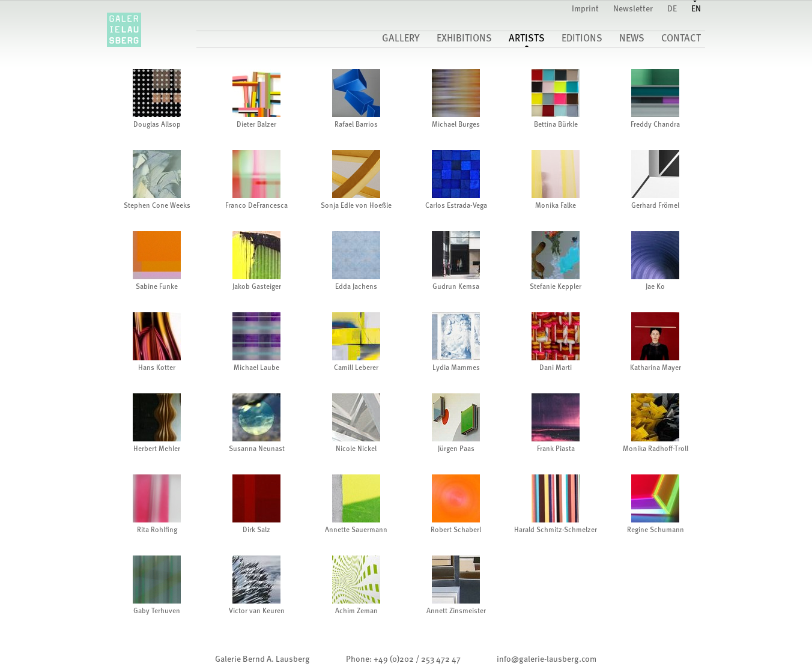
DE (672, 9)
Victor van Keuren (257, 611)
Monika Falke (556, 206)
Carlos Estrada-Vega (456, 206)
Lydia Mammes (456, 368)
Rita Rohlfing (157, 530)
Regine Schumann (656, 530)
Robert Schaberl (456, 530)
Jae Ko (655, 287)
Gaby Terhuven (157, 611)
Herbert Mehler (157, 449)
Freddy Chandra (655, 125)
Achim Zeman (356, 611)
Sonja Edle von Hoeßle (356, 206)
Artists (527, 39)
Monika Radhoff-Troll (656, 449)
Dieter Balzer (256, 125)
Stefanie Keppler (556, 287)
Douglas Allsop (157, 125)
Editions (582, 39)
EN (696, 9)
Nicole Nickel (356, 449)
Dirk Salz (256, 530)
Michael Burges (456, 125)
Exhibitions (464, 39)
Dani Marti (556, 368)
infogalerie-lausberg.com (547, 659)
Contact (681, 39)
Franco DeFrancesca (256, 206)
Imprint (585, 9)
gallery (401, 39)
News (632, 39)
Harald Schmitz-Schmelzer (556, 530)
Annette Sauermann (356, 530)
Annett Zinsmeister (456, 611)
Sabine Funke (157, 287)
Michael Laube (256, 368)
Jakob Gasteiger (257, 287)
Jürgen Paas (456, 449)
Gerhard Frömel (655, 206)
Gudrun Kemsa (456, 287)
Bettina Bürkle (556, 125)
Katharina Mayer (656, 368)
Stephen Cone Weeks (157, 206)
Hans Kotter (157, 368)
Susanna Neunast (257, 449)
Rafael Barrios (356, 125)
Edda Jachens (356, 287)
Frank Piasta (556, 449)
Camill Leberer (356, 368)
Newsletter (633, 9)
